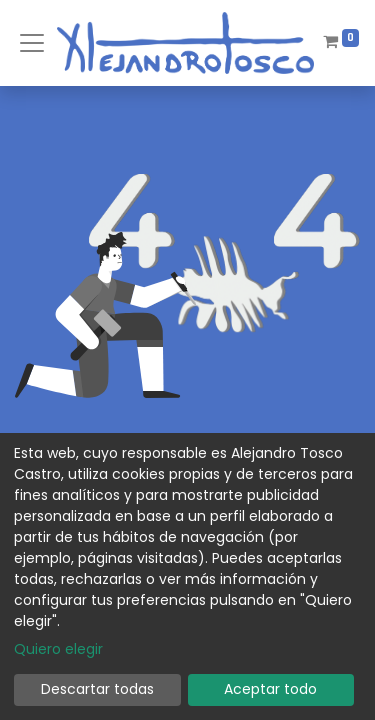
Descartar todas (97, 689)
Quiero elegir (58, 649)
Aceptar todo (270, 689)
